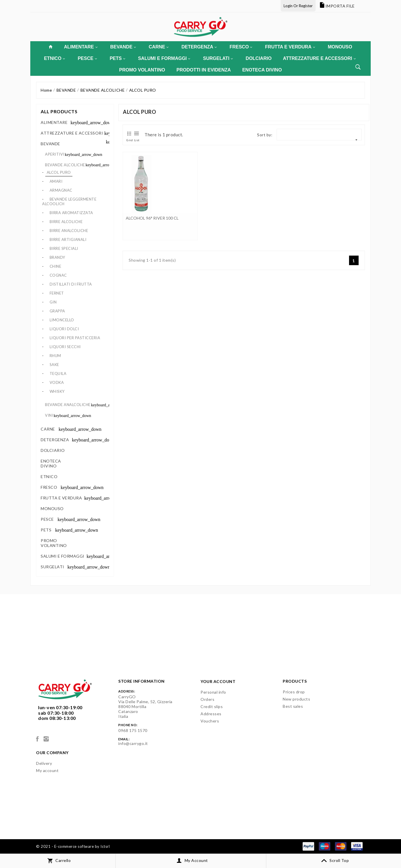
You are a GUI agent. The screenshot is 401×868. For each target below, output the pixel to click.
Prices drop (294, 692)
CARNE (159, 47)
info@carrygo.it (133, 743)
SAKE (54, 365)
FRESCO (241, 47)
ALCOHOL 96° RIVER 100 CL (152, 218)
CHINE (56, 266)
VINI (49, 415)
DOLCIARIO (259, 58)
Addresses (211, 714)
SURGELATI (218, 58)
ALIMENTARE (81, 47)
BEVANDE (123, 47)
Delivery (44, 763)
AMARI (56, 181)
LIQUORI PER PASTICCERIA (75, 338)
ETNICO (54, 58)
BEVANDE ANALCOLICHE (68, 405)
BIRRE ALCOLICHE (66, 222)
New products (296, 699)
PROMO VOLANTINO (142, 70)
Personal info (213, 692)
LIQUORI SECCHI (65, 347)
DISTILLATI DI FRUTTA (71, 284)
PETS (117, 58)
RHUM (55, 356)
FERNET (57, 293)
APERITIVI (55, 154)
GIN (53, 302)
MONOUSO (340, 47)
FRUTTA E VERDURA (290, 47)
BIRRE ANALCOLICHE (69, 231)
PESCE (87, 58)
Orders (207, 699)
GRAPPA (57, 311)
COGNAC (58, 275)
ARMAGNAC (61, 190)
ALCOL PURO (59, 172)
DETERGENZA (199, 47)
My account (47, 770)
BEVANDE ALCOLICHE (65, 165)
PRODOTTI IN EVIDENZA (204, 70)
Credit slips (212, 706)
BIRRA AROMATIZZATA (71, 213)
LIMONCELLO (62, 320)
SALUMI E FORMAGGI (164, 58)
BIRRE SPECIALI (64, 248)
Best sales (293, 706)
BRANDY (57, 257)
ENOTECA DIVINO (262, 70)
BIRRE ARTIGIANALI (68, 239)
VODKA (57, 382)
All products (59, 111)
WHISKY (57, 391)
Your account (218, 681)
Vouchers (210, 721)
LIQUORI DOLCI (64, 329)
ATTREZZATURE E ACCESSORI (319, 58)
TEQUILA (58, 373)
